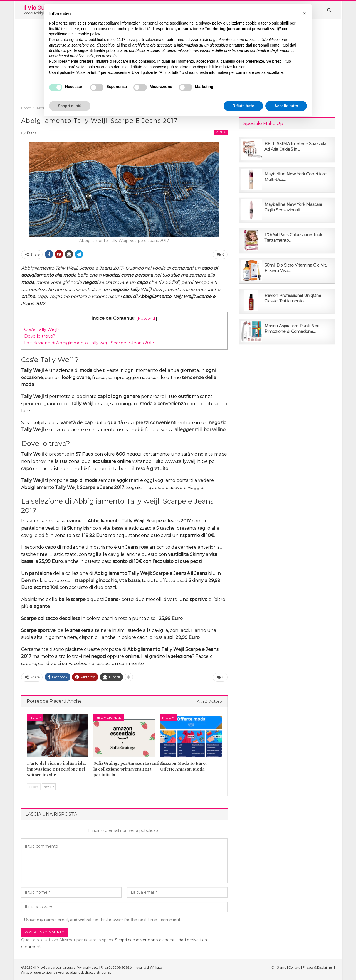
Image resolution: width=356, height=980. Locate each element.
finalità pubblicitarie (110, 50)
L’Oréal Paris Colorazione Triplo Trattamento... (294, 238)
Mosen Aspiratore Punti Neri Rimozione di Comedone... (292, 329)
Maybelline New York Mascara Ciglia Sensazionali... (293, 207)
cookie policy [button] (89, 34)
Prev (34, 785)
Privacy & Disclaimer (318, 966)
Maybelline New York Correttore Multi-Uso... (296, 177)
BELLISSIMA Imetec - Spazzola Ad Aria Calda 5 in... (295, 146)
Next (49, 785)
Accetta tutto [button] (286, 106)
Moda (221, 132)
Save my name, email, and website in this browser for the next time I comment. (104, 919)
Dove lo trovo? (40, 335)
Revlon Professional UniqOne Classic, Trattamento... (293, 298)
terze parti (135, 40)
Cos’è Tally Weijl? (42, 329)
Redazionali (109, 716)
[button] (304, 13)
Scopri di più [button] (70, 106)
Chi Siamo (279, 966)
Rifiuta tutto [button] (243, 106)
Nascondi (147, 318)
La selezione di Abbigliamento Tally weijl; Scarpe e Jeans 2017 (89, 342)
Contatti (294, 966)
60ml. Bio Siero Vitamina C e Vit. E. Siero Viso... (296, 268)
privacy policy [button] (211, 23)
